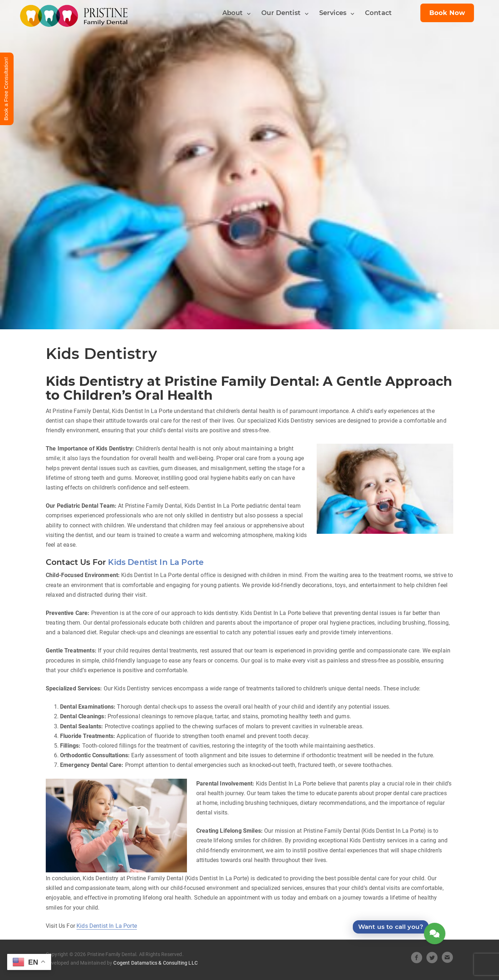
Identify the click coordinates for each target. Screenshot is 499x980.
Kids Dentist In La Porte (156, 562)
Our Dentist (281, 13)
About (233, 13)
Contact (378, 13)
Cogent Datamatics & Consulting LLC (155, 963)
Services (333, 13)
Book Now (447, 13)
